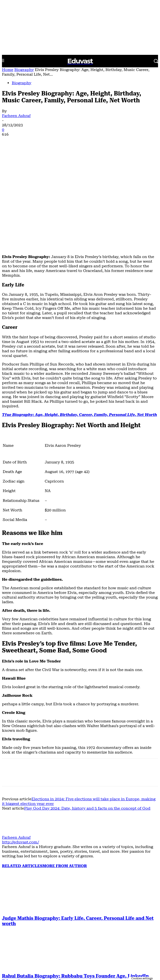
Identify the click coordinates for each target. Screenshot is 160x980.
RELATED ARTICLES (22, 778)
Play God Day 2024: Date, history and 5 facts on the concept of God (87, 721)
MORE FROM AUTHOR (65, 778)
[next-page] (14, 962)
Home (8, 70)
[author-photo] (14, 745)
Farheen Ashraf (16, 116)
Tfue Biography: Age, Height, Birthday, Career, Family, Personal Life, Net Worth (80, 327)
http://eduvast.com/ (20, 754)
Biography (24, 70)
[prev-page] (5, 962)
